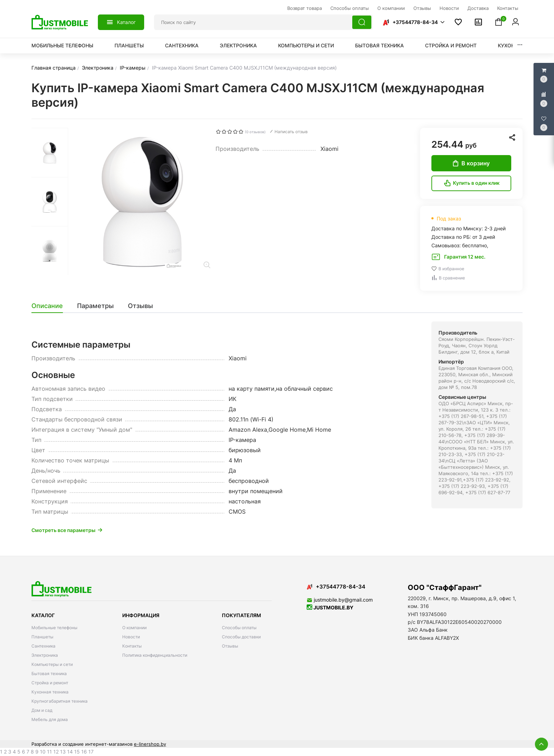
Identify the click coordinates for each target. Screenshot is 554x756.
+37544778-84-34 (415, 22)
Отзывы (230, 646)
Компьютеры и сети (306, 45)
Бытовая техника (379, 45)
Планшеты (129, 45)
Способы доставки (241, 637)
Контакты (132, 646)
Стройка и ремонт (451, 45)
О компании (134, 628)
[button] (413, 22)
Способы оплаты (239, 628)
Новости (131, 637)
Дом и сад (42, 710)
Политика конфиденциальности (155, 655)
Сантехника (182, 45)
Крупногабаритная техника (60, 701)
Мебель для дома (50, 719)
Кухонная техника (50, 692)
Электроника (238, 45)
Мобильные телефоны (62, 45)
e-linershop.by (150, 744)
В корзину (471, 163)
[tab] (51, 306)
